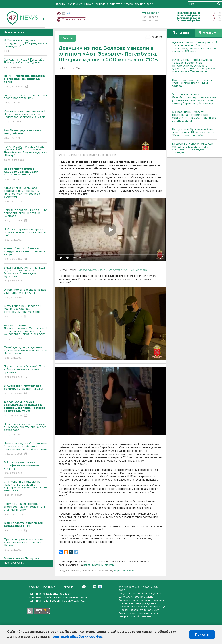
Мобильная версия (59, 14)
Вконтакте (84, 587)
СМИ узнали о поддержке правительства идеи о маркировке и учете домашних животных (26, 489)
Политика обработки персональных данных (59, 597)
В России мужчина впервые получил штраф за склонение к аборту (26, 235)
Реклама (67, 587)
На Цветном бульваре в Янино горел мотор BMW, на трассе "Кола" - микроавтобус (194, 132)
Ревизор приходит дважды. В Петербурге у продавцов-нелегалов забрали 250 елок (26, 117)
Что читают (208, 33)
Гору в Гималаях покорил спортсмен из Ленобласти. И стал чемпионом (26, 509)
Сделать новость (73, 20)
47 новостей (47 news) (136, 587)
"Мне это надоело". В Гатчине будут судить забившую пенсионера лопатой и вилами (26, 449)
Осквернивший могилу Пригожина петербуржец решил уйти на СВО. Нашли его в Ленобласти (194, 116)
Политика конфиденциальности (50, 594)
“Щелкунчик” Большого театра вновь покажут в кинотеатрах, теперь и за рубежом (26, 195)
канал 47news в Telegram (99, 565)
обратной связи (124, 571)
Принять (202, 634)
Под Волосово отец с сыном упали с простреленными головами (193, 83)
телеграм (68, 14)
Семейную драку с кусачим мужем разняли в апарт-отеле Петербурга (26, 353)
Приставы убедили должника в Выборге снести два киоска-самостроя (26, 430)
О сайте (33, 587)
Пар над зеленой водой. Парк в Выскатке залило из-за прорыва (26, 372)
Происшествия (95, 4)
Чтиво (129, 4)
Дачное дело (144, 4)
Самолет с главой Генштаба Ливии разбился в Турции (26, 64)
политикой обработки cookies (76, 637)
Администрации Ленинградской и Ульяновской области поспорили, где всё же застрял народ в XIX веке (26, 332)
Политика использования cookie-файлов (56, 601)
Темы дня (181, 33)
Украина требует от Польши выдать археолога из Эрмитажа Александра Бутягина (26, 275)
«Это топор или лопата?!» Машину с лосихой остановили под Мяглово (26, 312)
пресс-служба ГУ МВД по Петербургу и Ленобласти (113, 270)
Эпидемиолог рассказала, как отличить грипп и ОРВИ (26, 294)
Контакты (50, 587)
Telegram (100, 587)
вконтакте (64, 14)
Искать (219, 4)
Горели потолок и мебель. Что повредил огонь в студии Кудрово (26, 216)
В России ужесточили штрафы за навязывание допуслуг (26, 468)
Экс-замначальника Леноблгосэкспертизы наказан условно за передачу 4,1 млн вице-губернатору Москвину (194, 99)
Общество (115, 4)
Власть (60, 4)
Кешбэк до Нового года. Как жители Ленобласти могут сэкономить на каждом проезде (192, 148)
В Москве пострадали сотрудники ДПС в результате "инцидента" (26, 46)
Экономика (74, 4)
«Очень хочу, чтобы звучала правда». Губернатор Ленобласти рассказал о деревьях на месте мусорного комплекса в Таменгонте (193, 66)
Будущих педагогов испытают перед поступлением (26, 99)
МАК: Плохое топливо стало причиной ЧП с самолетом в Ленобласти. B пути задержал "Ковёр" (26, 154)
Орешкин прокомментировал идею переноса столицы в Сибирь (26, 545)
